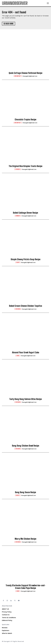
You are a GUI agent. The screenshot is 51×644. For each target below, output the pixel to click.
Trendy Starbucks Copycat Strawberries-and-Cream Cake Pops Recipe (26, 587)
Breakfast (18, 76)
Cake (18, 356)
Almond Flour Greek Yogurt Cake (26, 352)
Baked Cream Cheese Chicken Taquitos (26, 306)
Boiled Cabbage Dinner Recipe (25, 213)
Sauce (18, 495)
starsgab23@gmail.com (30, 76)
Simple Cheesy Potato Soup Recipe (26, 259)
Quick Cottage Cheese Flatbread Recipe (26, 73)
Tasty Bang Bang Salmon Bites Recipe (25, 399)
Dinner (18, 216)
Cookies (18, 169)
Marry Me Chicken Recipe (25, 539)
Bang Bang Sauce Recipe (25, 492)
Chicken (18, 309)
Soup (18, 262)
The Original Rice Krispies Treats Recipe (25, 166)
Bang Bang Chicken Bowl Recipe (26, 446)
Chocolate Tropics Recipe (25, 120)
